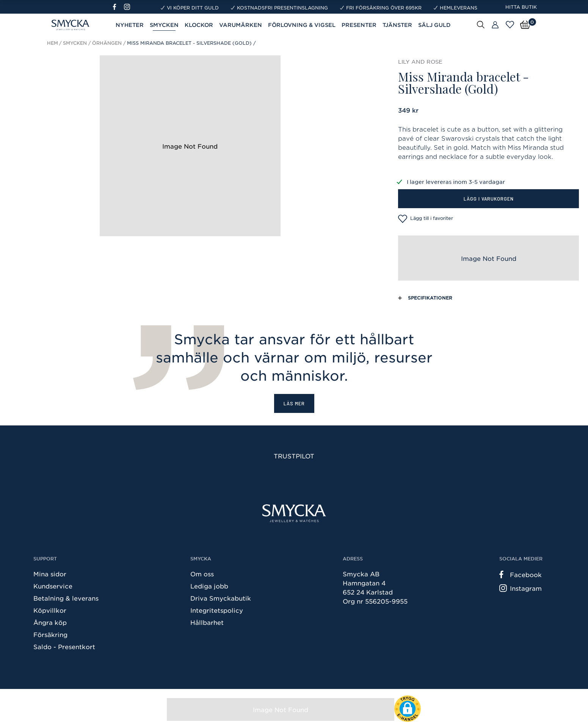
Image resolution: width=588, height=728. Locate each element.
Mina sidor (50, 574)
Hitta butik (521, 7)
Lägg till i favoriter (426, 219)
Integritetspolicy (217, 610)
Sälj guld (434, 25)
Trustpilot (294, 456)
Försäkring (50, 634)
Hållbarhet (207, 622)
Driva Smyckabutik (221, 598)
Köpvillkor (50, 610)
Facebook (521, 574)
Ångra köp (50, 622)
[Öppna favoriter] (510, 25)
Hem (53, 43)
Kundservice (53, 586)
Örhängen (107, 43)
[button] (408, 709)
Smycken (164, 25)
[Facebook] (118, 7)
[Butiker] (495, 25)
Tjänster (397, 25)
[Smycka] (294, 513)
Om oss (202, 574)
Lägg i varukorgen (489, 198)
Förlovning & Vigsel (302, 25)
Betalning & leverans (66, 598)
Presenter (359, 25)
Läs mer (294, 403)
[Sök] (481, 24)
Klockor (199, 25)
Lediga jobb (209, 586)
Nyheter (130, 25)
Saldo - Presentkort (64, 646)
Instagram (521, 588)
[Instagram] (129, 7)
